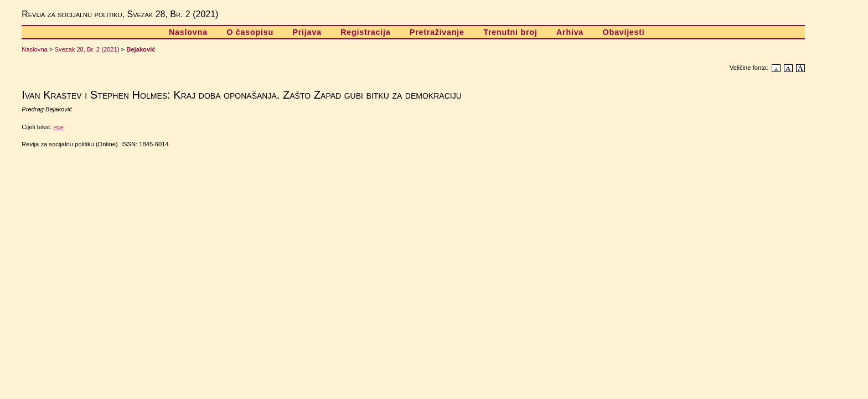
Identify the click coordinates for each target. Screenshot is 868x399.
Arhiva (570, 32)
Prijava (307, 32)
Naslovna (188, 32)
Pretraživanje (437, 32)
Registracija (365, 32)
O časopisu (250, 32)
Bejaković (141, 49)
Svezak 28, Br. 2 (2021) (87, 49)
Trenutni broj (510, 32)
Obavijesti (624, 32)
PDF (58, 127)
